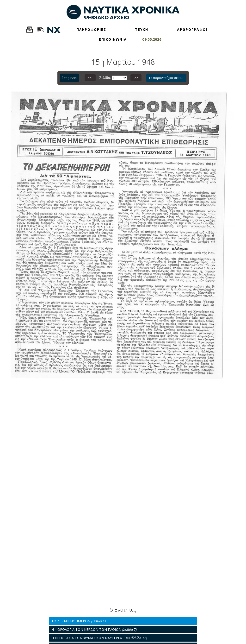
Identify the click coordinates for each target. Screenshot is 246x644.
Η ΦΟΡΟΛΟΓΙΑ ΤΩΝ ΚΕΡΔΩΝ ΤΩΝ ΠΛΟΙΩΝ (94, 629)
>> (136, 78)
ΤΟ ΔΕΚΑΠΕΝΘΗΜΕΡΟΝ (79, 621)
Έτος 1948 (69, 78)
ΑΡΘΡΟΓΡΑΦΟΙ (192, 29)
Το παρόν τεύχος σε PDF (166, 78)
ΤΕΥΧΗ (142, 29)
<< (90, 78)
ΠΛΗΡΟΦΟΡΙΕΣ (91, 29)
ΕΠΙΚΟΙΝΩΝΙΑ (113, 39)
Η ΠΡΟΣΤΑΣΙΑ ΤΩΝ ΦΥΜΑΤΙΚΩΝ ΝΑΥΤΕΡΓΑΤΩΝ (99, 638)
